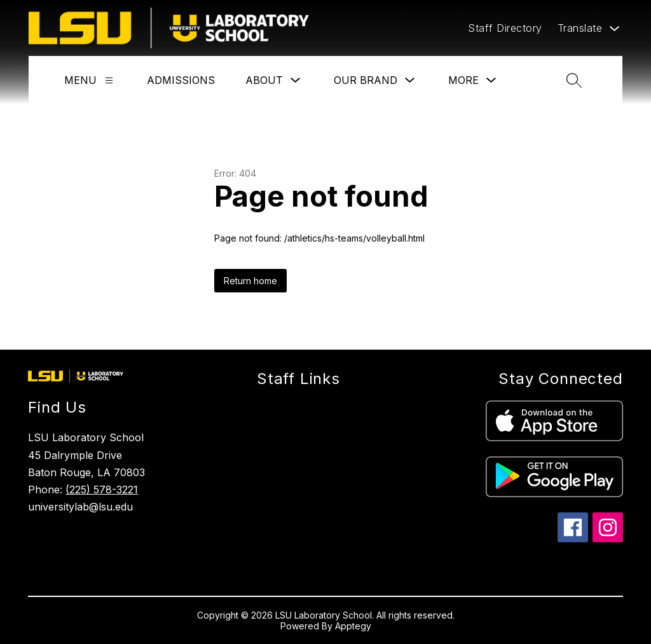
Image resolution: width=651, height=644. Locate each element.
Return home (250, 281)
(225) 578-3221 (102, 490)
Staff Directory (505, 28)
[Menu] (109, 80)
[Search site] (574, 80)
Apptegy (353, 626)
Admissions (181, 80)
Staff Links (298, 379)
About (264, 80)
